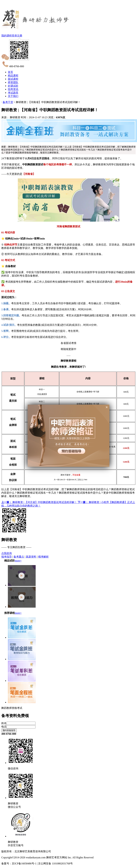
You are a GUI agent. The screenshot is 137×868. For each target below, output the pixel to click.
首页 (10, 72)
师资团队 (13, 82)
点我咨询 (7, 553)
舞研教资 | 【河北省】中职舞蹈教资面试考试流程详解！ (39, 502)
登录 (14, 36)
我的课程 (7, 36)
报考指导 (7, 557)
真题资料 (31, 557)
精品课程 (13, 75)
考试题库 (13, 93)
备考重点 (19, 557)
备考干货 (8, 102)
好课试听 (13, 86)
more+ (18, 561)
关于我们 (13, 96)
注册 (20, 36)
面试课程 (13, 79)
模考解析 (43, 557)
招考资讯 (13, 89)
